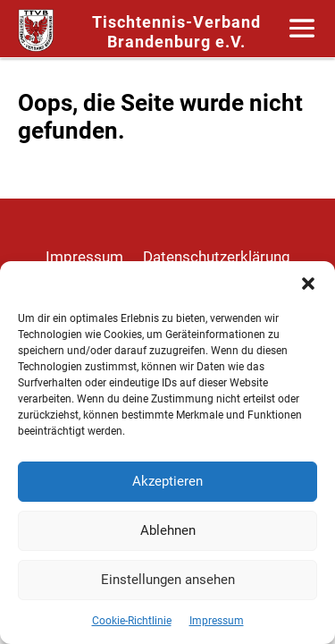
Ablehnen (168, 530)
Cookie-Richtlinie (132, 621)
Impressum (217, 621)
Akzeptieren (167, 481)
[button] (308, 284)
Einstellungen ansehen (168, 580)
